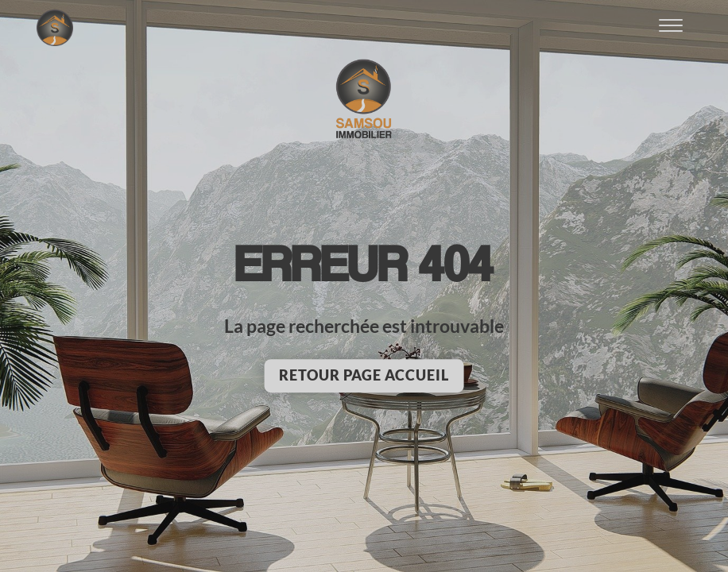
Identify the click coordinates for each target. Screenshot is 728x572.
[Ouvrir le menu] (671, 28)
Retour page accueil (364, 375)
